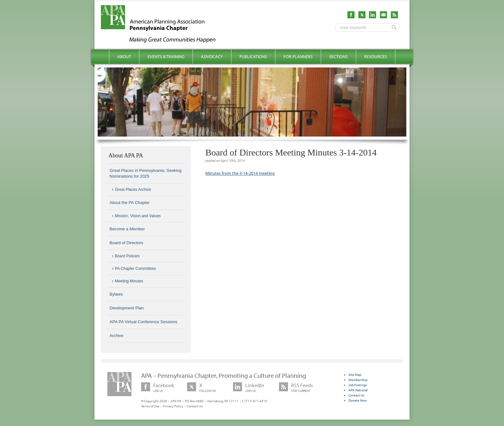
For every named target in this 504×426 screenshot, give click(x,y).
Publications (253, 57)
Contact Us (195, 406)
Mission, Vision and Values (138, 216)
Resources (376, 57)
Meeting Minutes (129, 281)
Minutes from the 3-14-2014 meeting (240, 173)
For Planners (298, 57)
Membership (358, 380)
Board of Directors (126, 243)
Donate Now (358, 400)
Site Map (355, 375)
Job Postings (358, 385)
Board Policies (127, 256)
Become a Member (127, 229)
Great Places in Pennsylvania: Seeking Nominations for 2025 (146, 173)
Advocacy (212, 57)
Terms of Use (150, 406)
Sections (338, 57)
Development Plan (127, 308)
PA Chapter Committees (136, 269)
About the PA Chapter (130, 203)
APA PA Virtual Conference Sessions (144, 322)
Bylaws (116, 294)
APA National (358, 390)
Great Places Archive (133, 190)
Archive (117, 336)
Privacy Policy (173, 406)
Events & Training (166, 57)
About (124, 57)
